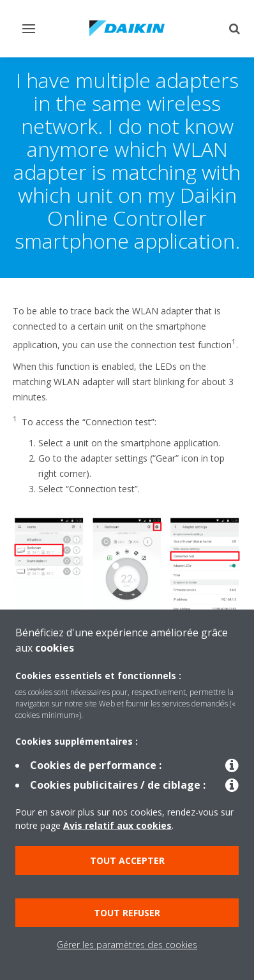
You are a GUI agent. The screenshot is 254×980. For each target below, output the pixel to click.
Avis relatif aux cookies (117, 825)
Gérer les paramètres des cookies (127, 945)
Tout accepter (127, 860)
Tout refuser (127, 913)
